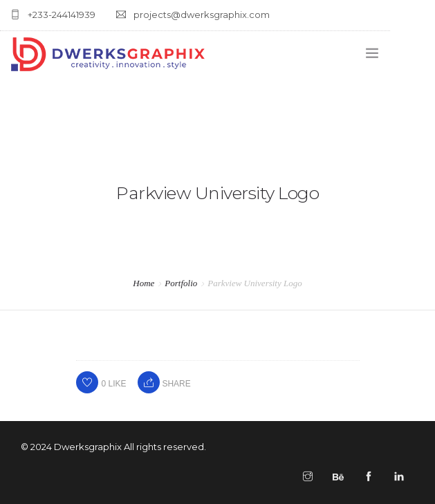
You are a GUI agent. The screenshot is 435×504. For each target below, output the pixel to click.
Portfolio (181, 283)
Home (144, 283)
